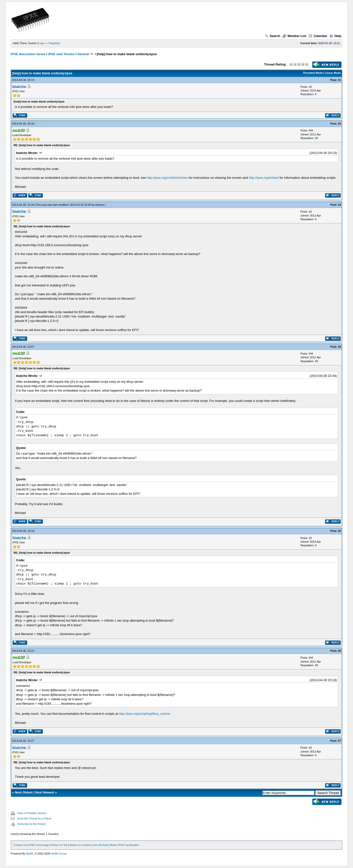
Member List (294, 36)
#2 (339, 124)
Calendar (318, 36)
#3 (339, 205)
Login (41, 43)
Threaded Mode (313, 73)
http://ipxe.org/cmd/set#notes (167, 178)
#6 (339, 651)
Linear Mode (333, 73)
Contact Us (20, 845)
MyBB (30, 854)
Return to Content (80, 845)
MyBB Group (59, 854)
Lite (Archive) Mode (105, 845)
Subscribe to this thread (31, 824)
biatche (19, 87)
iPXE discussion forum (28, 54)
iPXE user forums (61, 54)
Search (272, 36)
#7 (339, 741)
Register (54, 43)
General (83, 54)
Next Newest (45, 792)
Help (335, 36)
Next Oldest (24, 792)
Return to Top (60, 845)
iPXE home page (39, 845)
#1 (339, 80)
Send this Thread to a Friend (34, 818)
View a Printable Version (32, 813)
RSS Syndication (129, 845)
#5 (339, 531)
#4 (339, 347)
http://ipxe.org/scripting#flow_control (144, 714)
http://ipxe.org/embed (264, 178)
